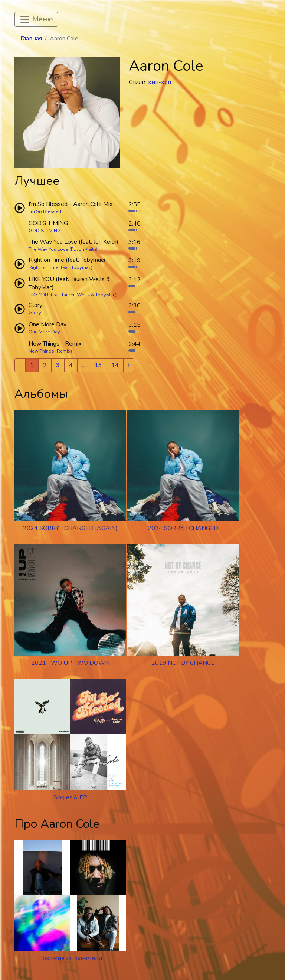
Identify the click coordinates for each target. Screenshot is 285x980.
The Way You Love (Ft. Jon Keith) (63, 249)
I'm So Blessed (45, 211)
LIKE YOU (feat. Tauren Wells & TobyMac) (73, 295)
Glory (35, 313)
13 (98, 365)
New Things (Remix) (50, 351)
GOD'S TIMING (45, 231)
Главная (31, 39)
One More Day (44, 332)
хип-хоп (160, 82)
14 (115, 365)
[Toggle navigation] (36, 19)
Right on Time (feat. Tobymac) (60, 267)
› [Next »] (129, 365)
